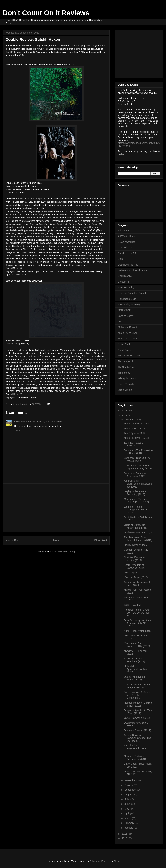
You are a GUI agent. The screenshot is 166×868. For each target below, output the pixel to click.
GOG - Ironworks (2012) (137, 718)
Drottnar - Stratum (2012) (137, 730)
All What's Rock (126, 236)
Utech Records (126, 384)
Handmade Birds (127, 299)
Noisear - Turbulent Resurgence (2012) (136, 758)
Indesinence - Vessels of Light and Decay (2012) (138, 467)
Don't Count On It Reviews (46, 13)
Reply (17, 431)
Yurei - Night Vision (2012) (138, 631)
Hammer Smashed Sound (132, 293)
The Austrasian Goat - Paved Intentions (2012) (138, 539)
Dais (120, 259)
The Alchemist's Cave (130, 356)
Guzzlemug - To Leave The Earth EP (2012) (136, 501)
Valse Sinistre (125, 390)
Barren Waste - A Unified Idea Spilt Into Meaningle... (137, 695)
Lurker (121, 322)
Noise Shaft (124, 344)
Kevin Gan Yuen (22, 421)
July (127, 799)
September (131, 790)
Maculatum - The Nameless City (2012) (137, 645)
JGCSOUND (125, 310)
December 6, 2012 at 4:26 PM (47, 421)
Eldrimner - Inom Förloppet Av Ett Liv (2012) (136, 510)
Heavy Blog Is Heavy (129, 304)
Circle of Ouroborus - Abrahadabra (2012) (136, 526)
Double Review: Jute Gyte (138, 533)
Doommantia (125, 276)
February (130, 823)
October (129, 785)
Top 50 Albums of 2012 (136, 424)
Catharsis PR (125, 248)
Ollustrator (95, 861)
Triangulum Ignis (127, 378)
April (127, 814)
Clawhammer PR (127, 253)
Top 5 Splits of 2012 (135, 433)
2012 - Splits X (132, 573)
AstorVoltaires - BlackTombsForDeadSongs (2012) (138, 484)
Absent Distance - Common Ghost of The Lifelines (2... (137, 738)
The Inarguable (126, 361)
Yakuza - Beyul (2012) (136, 577)
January (129, 828)
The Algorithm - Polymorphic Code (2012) (135, 748)
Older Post (100, 540)
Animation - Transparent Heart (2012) (137, 584)
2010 (125, 838)
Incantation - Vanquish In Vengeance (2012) (137, 686)
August (129, 795)
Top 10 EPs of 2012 (135, 428)
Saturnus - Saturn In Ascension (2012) (135, 475)
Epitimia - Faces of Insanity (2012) (134, 444)
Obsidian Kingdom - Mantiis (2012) (135, 559)
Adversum (123, 231)
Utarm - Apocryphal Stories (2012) (134, 678)
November (130, 780)
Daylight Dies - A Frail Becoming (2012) (136, 493)
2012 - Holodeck (133, 605)
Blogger (118, 861)
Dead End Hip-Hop (128, 265)
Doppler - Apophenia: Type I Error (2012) (138, 712)
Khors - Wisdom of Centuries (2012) (134, 566)
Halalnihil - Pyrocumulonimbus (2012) (136, 669)
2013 (125, 411)
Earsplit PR (124, 282)
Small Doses (125, 350)
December (130, 420)
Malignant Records (128, 327)
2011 (125, 834)
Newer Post (13, 540)
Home (57, 540)
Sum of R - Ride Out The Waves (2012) (137, 459)
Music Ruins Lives (128, 333)
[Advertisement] (56, 508)
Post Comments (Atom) (63, 552)
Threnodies (124, 373)
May (127, 809)
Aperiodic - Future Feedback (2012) (134, 660)
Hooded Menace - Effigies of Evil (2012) (138, 704)
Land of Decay (126, 316)
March (128, 818)
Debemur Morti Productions (133, 270)
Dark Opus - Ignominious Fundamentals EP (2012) (137, 623)
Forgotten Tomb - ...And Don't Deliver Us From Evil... (137, 613)
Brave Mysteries (127, 242)
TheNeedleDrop (126, 367)
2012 (125, 415)
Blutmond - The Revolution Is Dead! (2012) (138, 452)
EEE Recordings (127, 287)
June (127, 804)
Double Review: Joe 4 (136, 545)
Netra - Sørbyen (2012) (136, 438)
